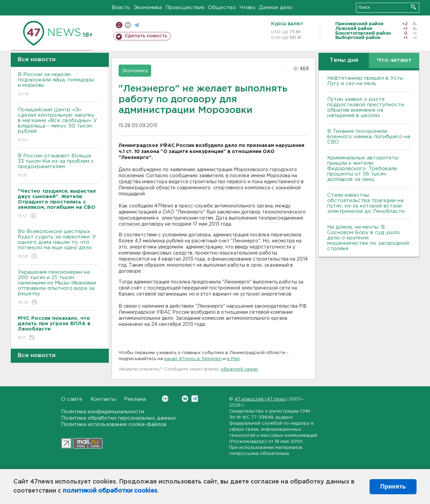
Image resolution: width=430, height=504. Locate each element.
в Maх (233, 359)
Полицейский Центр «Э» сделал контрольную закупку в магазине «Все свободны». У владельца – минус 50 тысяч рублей (58, 125)
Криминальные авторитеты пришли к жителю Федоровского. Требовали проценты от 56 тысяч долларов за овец (363, 169)
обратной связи (239, 369)
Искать (413, 7)
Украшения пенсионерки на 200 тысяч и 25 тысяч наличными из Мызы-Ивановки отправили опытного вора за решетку (58, 288)
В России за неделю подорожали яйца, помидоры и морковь (58, 85)
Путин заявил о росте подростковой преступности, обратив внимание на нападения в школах (366, 107)
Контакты (103, 399)
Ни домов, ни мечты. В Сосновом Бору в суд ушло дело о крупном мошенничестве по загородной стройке (368, 238)
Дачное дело (276, 8)
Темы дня (344, 60)
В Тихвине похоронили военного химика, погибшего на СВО (369, 137)
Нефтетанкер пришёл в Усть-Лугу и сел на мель (366, 81)
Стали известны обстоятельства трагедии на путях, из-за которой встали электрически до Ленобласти (366, 203)
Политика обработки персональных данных (119, 418)
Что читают (394, 60)
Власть (121, 8)
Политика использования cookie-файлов (114, 424)
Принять (393, 487)
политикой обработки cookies (110, 491)
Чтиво (247, 8)
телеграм (137, 25)
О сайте (72, 399)
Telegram (195, 399)
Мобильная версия (119, 25)
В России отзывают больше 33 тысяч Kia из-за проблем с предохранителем (58, 166)
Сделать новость (146, 36)
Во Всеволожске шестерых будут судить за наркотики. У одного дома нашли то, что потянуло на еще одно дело (58, 244)
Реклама (135, 399)
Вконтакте (165, 399)
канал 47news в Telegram (193, 359)
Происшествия (185, 8)
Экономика (148, 8)
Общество (222, 8)
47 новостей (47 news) (261, 399)
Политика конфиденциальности (103, 412)
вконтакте (128, 25)
